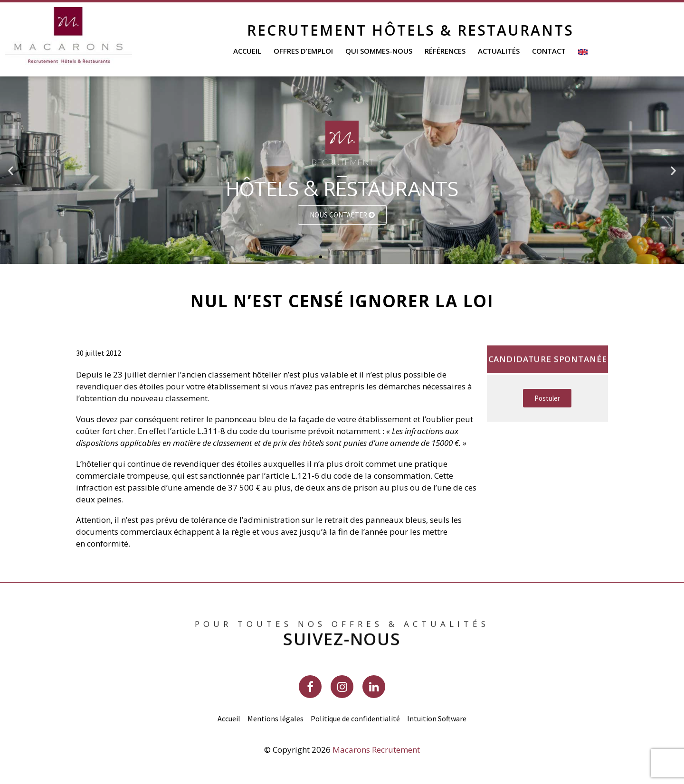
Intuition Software (437, 718)
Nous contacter (342, 215)
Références (445, 51)
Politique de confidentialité (355, 718)
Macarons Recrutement (376, 750)
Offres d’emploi (303, 51)
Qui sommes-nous (379, 51)
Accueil (247, 51)
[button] (321, 257)
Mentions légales (275, 718)
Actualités (499, 51)
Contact (549, 51)
